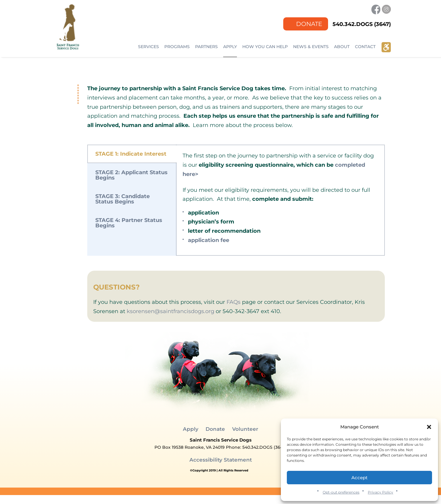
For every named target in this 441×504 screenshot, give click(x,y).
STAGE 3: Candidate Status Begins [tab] (122, 199)
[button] (429, 427)
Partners (206, 47)
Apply (230, 47)
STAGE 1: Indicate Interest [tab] (131, 154)
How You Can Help (265, 47)
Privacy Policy (380, 492)
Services (148, 47)
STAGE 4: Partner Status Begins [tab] (129, 223)
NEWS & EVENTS (311, 47)
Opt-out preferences (341, 492)
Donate (309, 24)
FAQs (233, 302)
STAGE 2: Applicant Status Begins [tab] (131, 175)
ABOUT (342, 47)
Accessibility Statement (221, 460)
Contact (365, 47)
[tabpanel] (280, 200)
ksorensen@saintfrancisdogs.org (170, 311)
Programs (177, 47)
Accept (359, 478)
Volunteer (245, 429)
